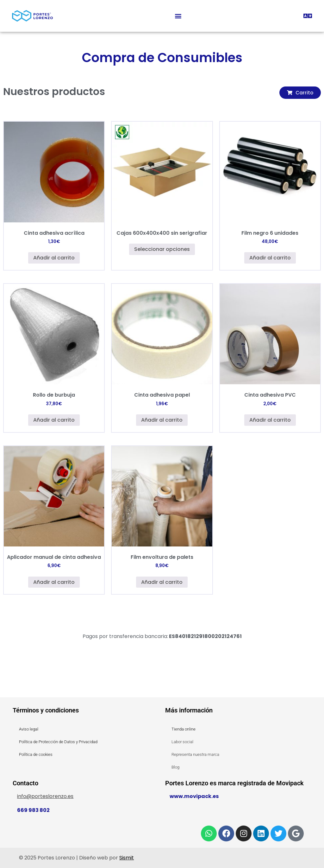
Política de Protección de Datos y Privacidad (58, 742)
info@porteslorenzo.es (45, 796)
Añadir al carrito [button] (54, 258)
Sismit (127, 858)
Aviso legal (29, 729)
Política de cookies (36, 754)
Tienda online (184, 729)
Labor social (182, 742)
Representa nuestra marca (195, 754)
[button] (178, 16)
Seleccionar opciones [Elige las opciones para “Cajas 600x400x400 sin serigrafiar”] (162, 249)
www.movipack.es (194, 796)
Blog (175, 767)
